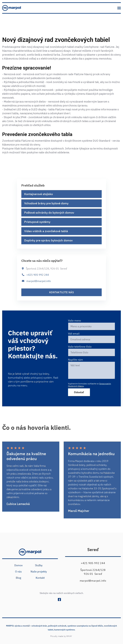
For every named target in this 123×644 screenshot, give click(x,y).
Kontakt (40, 578)
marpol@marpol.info (39, 284)
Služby (39, 565)
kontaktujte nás (62, 296)
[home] (12, 8)
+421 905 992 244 (38, 278)
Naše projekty (39, 572)
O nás (18, 572)
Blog (18, 578)
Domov (18, 565)
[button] (119, 8)
